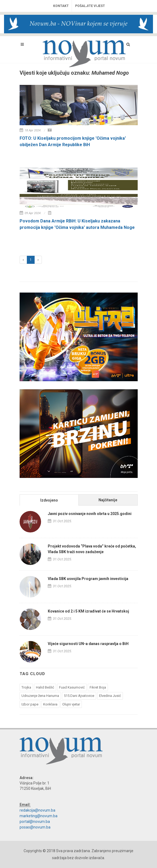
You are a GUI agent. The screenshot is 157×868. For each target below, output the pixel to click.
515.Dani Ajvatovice (79, 696)
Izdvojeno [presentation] (49, 500)
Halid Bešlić (45, 687)
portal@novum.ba (35, 822)
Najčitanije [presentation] (108, 500)
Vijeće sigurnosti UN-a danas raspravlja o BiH (88, 644)
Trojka (26, 687)
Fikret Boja (98, 687)
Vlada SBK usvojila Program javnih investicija (88, 579)
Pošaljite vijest (90, 6)
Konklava (50, 704)
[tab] (49, 500)
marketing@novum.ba (39, 816)
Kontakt (61, 6)
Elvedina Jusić (110, 696)
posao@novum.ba (35, 827)
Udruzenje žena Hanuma (40, 696)
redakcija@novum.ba (37, 810)
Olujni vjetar (71, 704)
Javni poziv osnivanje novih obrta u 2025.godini (90, 514)
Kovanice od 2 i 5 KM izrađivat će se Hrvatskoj (88, 611)
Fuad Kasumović (72, 687)
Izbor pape (30, 704)
